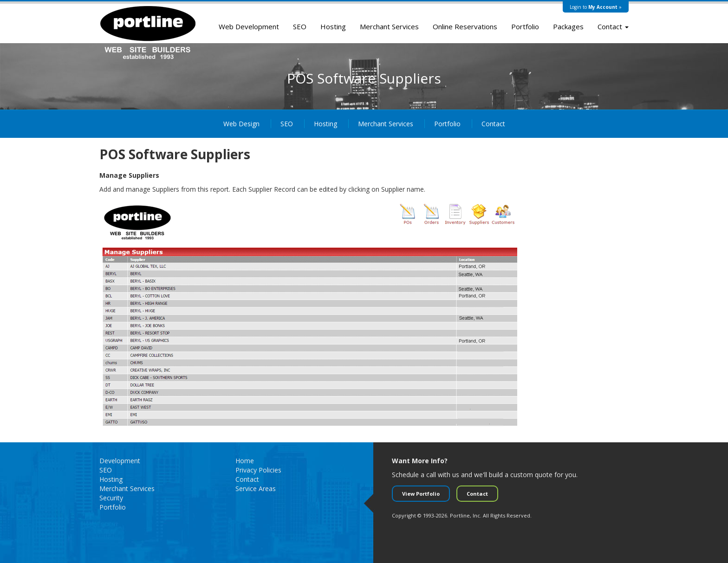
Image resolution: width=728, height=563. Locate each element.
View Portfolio (421, 494)
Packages (568, 26)
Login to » (596, 7)
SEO (300, 26)
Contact (613, 26)
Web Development (249, 26)
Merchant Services (389, 26)
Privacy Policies (258, 470)
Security (111, 498)
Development (120, 461)
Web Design (241, 124)
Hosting (333, 26)
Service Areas (256, 489)
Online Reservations (465, 26)
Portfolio (525, 26)
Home (245, 461)
